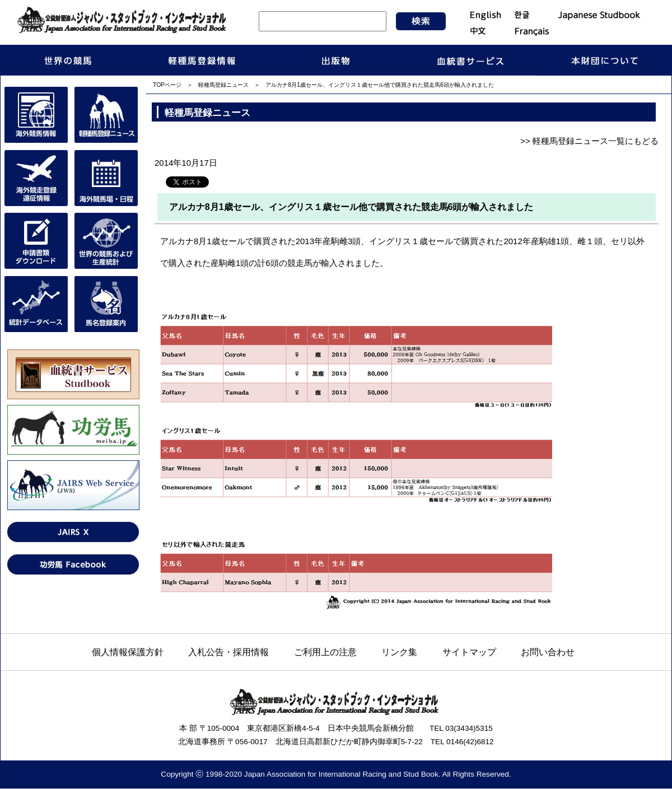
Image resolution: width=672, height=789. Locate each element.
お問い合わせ (548, 652)
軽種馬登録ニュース (223, 85)
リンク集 (399, 652)
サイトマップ (469, 652)
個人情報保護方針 (128, 652)
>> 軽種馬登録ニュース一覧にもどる (589, 141)
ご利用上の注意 (325, 652)
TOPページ (167, 85)
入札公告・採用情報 (228, 652)
